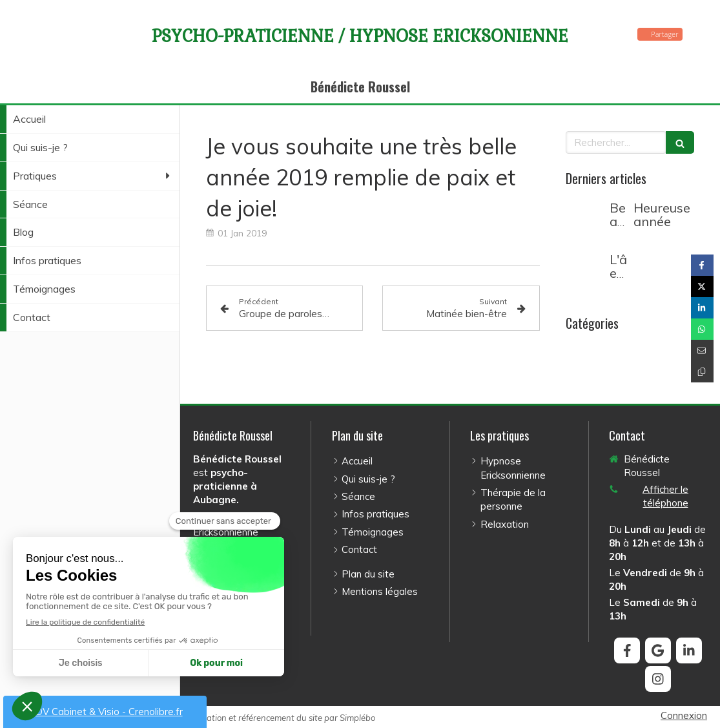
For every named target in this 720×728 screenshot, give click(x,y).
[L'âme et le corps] (585, 273)
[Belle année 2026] (585, 221)
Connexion (684, 715)
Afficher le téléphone (665, 496)
